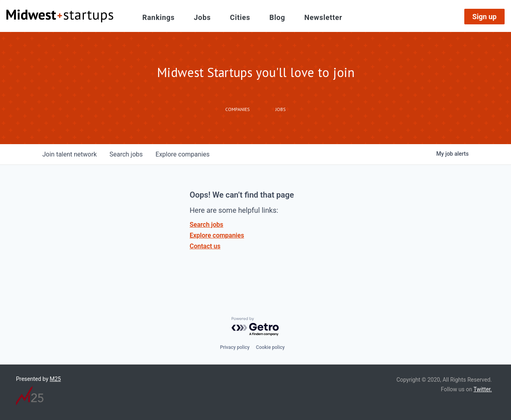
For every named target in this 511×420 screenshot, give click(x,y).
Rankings (159, 17)
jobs (126, 154)
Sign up (484, 17)
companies (183, 154)
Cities (240, 17)
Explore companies (217, 235)
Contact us (205, 246)
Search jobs (206, 225)
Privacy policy (235, 347)
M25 (55, 379)
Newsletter (323, 17)
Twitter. (483, 389)
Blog (277, 17)
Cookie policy (270, 347)
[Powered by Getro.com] (255, 327)
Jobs (202, 17)
